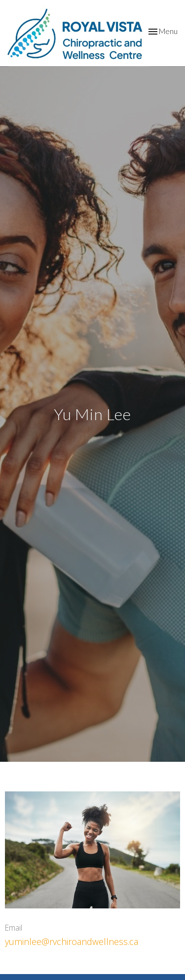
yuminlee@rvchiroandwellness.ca (72, 941)
